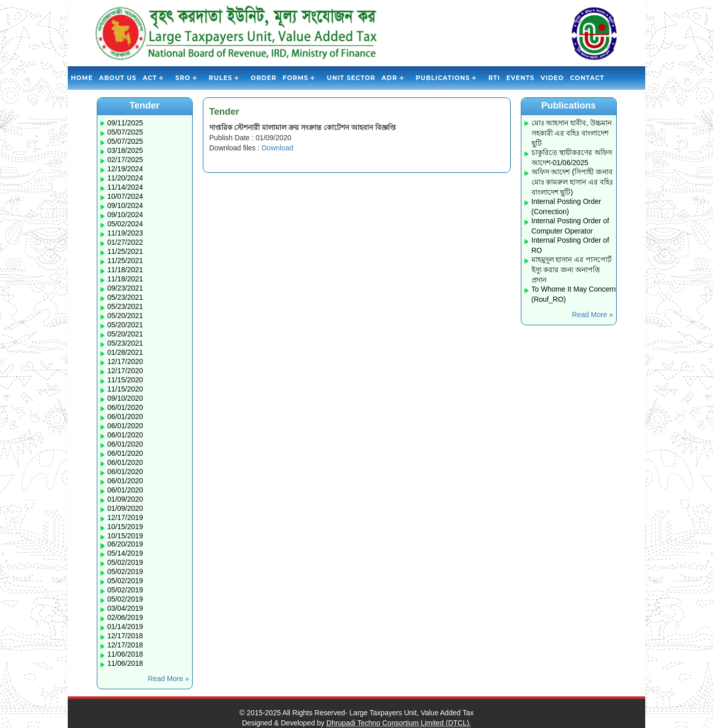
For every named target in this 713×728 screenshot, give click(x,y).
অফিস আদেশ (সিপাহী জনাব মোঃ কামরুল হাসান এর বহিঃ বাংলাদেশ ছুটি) (573, 182)
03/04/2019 (125, 608)
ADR (390, 78)
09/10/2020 (125, 398)
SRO (183, 78)
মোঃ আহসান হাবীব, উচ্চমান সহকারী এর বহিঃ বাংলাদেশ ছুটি (572, 133)
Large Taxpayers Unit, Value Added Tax (412, 713)
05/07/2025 (125, 132)
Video (552, 78)
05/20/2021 (125, 316)
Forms (296, 78)
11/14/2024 (125, 187)
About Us (118, 78)
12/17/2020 (125, 361)
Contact (587, 78)
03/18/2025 (125, 150)
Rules (221, 78)
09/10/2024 (125, 205)
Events (520, 78)
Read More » (168, 679)
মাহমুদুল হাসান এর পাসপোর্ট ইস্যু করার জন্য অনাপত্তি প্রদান (572, 270)
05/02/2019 (125, 562)
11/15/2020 (125, 380)
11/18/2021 (125, 270)
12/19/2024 (125, 169)
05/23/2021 (125, 297)
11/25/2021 (125, 251)
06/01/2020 (125, 407)
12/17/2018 (125, 636)
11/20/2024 (125, 178)
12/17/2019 (125, 517)
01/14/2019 (125, 627)
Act (150, 78)
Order (264, 78)
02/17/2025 (125, 160)
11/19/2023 (125, 233)
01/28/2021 (125, 352)
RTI (494, 78)
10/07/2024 (125, 196)
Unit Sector (351, 78)
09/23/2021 (125, 288)
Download (277, 148)
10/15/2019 (125, 527)
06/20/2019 (125, 544)
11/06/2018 (125, 654)
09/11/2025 (125, 123)
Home (82, 78)
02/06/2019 (125, 617)
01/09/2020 (125, 499)
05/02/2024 (125, 224)
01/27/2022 (125, 242)
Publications (443, 78)
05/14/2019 (125, 553)
